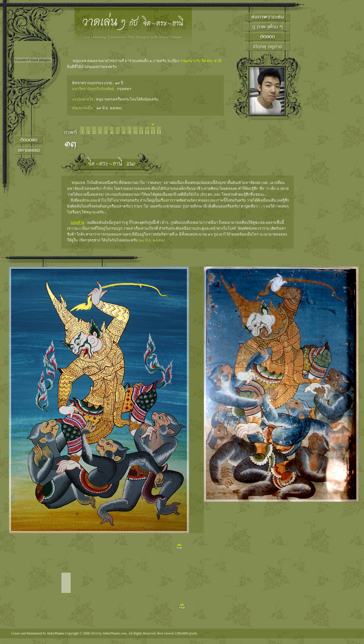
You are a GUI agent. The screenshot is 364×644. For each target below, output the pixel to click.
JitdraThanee (56, 633)
